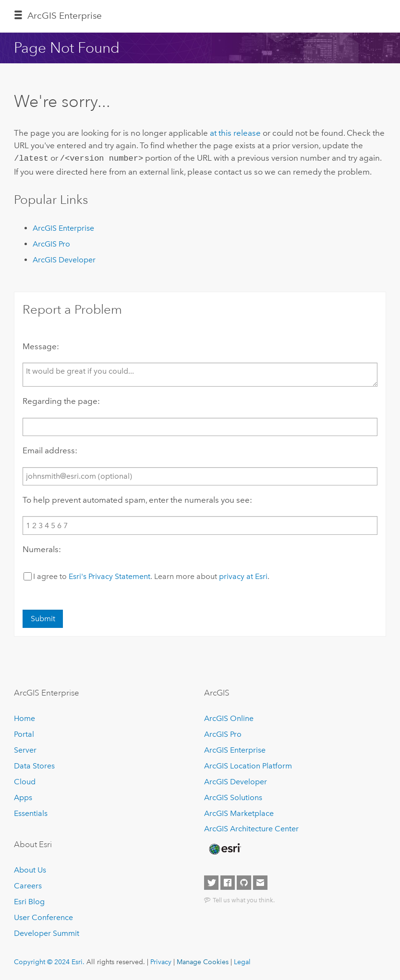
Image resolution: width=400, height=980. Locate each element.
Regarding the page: (61, 400)
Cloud (25, 781)
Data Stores (34, 765)
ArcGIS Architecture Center (251, 828)
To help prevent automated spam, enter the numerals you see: (137, 499)
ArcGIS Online (229, 717)
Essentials (31, 812)
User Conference (43, 916)
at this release (235, 133)
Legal (242, 961)
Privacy (161, 961)
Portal (24, 733)
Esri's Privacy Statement (109, 575)
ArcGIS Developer (64, 259)
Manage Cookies (203, 961)
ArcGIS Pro (51, 243)
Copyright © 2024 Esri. (49, 961)
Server (25, 749)
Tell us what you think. (244, 899)
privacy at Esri (243, 575)
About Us (30, 869)
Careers (28, 885)
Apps (23, 797)
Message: (41, 345)
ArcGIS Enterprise (65, 16)
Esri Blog (29, 901)
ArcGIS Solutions (233, 797)
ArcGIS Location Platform (248, 765)
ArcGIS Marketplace (239, 812)
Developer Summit (47, 932)
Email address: (50, 449)
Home (24, 717)
